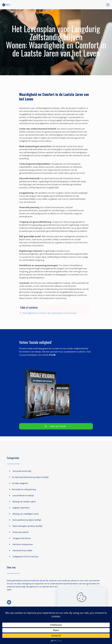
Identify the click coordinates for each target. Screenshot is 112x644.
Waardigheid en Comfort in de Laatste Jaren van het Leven (49, 313)
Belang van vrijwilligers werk (26, 514)
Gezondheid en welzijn (23, 495)
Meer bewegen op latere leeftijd (27, 526)
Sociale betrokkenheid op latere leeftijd (30, 477)
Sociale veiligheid (20, 483)
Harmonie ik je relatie (22, 550)
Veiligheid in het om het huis (26, 557)
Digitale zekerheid (21, 508)
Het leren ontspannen (23, 544)
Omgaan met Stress (22, 538)
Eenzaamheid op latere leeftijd (27, 520)
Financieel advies (21, 532)
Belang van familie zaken (24, 502)
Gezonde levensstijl (22, 471)
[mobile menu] (108, 5)
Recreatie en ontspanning (24, 489)
